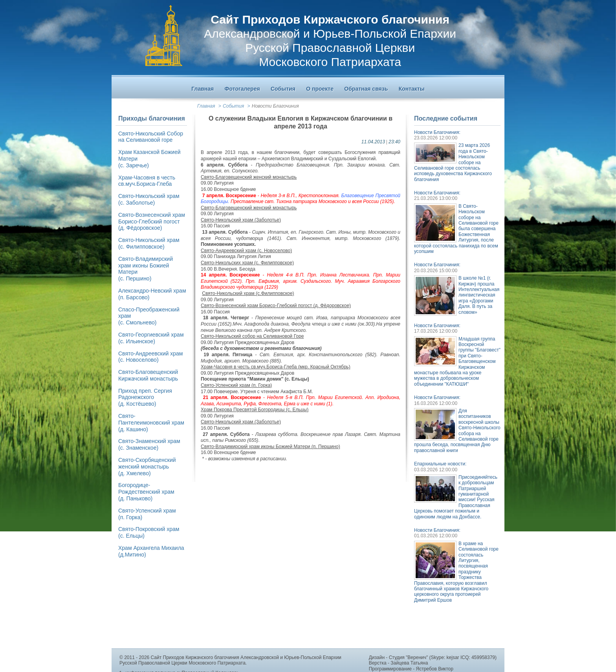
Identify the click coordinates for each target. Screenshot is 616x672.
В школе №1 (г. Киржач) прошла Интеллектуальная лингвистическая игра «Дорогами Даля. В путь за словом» (479, 295)
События (233, 106)
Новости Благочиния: (437, 132)
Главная (206, 106)
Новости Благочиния (275, 106)
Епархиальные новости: (440, 464)
